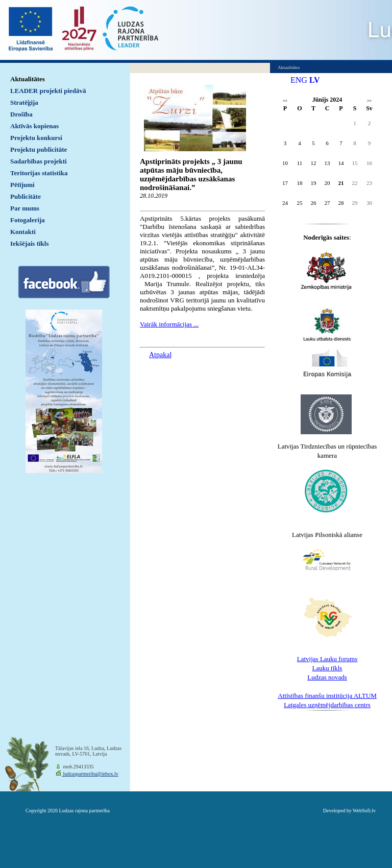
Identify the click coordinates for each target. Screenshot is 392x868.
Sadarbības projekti (39, 161)
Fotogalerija (28, 220)
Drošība (21, 114)
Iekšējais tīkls (29, 243)
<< (285, 101)
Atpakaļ (160, 355)
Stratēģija (24, 102)
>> (369, 101)
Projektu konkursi (36, 138)
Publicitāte (26, 196)
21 (341, 183)
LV (315, 80)
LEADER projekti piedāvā (48, 91)
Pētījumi (22, 185)
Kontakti (23, 232)
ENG (299, 80)
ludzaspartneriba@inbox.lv (90, 774)
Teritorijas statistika (39, 173)
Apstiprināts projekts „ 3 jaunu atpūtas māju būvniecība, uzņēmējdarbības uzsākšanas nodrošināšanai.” (191, 174)
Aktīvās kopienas (34, 126)
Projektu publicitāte (39, 149)
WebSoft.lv (364, 811)
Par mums (25, 208)
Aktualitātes (28, 79)
